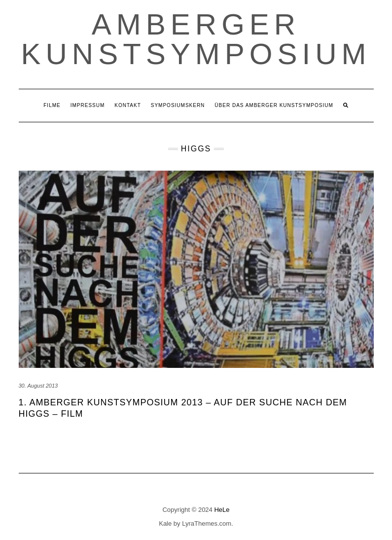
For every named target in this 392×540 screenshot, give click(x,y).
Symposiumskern (178, 105)
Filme (52, 105)
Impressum (88, 105)
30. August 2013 (38, 386)
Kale (165, 523)
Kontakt (127, 105)
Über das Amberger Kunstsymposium (274, 105)
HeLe (222, 510)
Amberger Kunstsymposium (196, 39)
